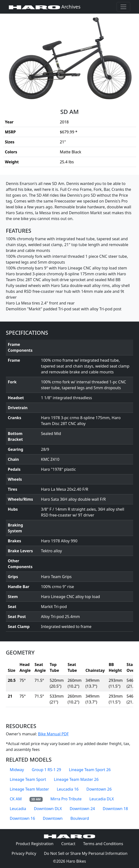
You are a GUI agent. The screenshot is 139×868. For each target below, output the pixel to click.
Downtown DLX (48, 809)
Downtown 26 (99, 789)
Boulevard (80, 818)
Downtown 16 (22, 818)
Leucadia (18, 809)
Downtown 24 (82, 809)
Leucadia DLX (102, 799)
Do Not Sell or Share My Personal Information (86, 853)
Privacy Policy (26, 853)
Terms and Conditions (105, 843)
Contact (70, 843)
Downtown (53, 818)
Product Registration (35, 844)
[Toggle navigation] (123, 7)
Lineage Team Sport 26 (90, 770)
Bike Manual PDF (53, 734)
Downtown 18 (115, 809)
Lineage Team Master (29, 789)
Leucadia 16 (68, 789)
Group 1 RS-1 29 (46, 770)
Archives (45, 7)
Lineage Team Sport (28, 779)
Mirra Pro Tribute (66, 799)
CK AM (16, 799)
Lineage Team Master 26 (76, 779)
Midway (17, 770)
